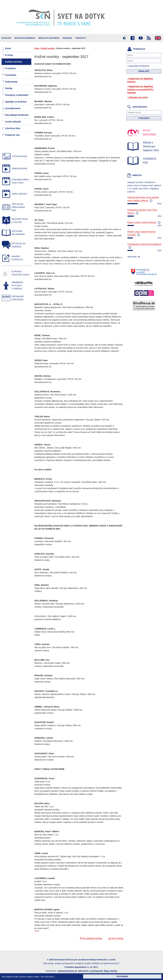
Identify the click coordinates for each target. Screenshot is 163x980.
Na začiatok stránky (92, 938)
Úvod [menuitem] (8, 48)
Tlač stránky (117, 938)
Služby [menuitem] (9, 88)
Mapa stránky (111, 971)
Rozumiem (122, 976)
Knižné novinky (48, 48)
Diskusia (67, 38)
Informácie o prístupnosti (90, 971)
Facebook (133, 38)
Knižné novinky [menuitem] (13, 62)
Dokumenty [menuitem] (11, 82)
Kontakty (81, 38)
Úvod (37, 48)
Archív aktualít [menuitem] (13, 122)
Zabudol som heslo (138, 97)
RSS (149, 38)
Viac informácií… (48, 977)
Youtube (141, 38)
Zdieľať (36, 931)
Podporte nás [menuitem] (12, 135)
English (158, 38)
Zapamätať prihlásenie (138, 66)
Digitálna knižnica (25, 38)
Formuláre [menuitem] (11, 75)
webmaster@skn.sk (67, 971)
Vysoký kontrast (124, 38)
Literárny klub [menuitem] (13, 128)
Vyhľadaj (144, 118)
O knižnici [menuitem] (10, 68)
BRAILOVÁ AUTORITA (49, 38)
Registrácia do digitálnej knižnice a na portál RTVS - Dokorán (141, 90)
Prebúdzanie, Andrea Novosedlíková (144, 244)
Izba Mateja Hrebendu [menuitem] (17, 115)
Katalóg (6, 38)
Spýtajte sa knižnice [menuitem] (16, 102)
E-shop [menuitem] (9, 55)
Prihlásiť (144, 71)
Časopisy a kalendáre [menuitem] (17, 95)
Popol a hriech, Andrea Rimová (142, 222)
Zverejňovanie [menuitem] (13, 108)
